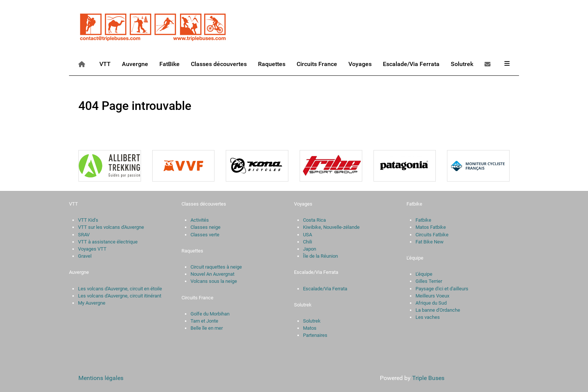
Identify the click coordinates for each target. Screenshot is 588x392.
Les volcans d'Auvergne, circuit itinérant (120, 296)
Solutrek (312, 321)
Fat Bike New (430, 242)
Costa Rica (314, 220)
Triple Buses (428, 378)
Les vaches (428, 317)
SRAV (84, 235)
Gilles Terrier (429, 281)
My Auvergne (92, 303)
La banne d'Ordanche (438, 310)
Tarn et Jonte (204, 321)
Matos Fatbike (431, 227)
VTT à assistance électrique (108, 242)
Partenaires (315, 335)
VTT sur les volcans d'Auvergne (111, 227)
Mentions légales (101, 378)
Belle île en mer (207, 328)
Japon (310, 249)
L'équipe (424, 274)
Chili (307, 242)
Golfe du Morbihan (210, 314)
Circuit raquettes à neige (216, 267)
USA (307, 235)
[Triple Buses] (153, 26)
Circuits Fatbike (432, 235)
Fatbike (423, 220)
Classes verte (205, 235)
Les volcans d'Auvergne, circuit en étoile (120, 289)
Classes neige (205, 227)
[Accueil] (83, 64)
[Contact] (489, 64)
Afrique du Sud (431, 303)
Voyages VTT (92, 249)
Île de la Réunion (320, 256)
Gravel (85, 256)
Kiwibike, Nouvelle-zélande (331, 227)
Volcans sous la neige (214, 281)
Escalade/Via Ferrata (325, 289)
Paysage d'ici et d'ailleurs (442, 289)
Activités (200, 220)
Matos (310, 328)
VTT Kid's (88, 220)
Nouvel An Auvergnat (212, 274)
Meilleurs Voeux (432, 296)
